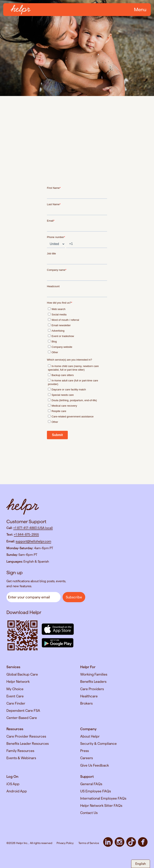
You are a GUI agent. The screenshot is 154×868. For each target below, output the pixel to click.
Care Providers (92, 689)
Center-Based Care (22, 718)
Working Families (94, 674)
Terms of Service (89, 843)
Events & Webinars (21, 758)
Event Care (15, 696)
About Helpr (90, 736)
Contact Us (89, 813)
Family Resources (20, 751)
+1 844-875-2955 (26, 534)
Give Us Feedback (95, 765)
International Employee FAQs (103, 798)
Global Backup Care (22, 674)
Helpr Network (18, 681)
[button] (139, 10)
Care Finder (16, 703)
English (141, 864)
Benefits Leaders (93, 681)
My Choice (15, 689)
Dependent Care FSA (23, 710)
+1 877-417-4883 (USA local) (33, 528)
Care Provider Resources (26, 736)
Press (85, 751)
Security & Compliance (98, 743)
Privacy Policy (65, 843)
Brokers (86, 703)
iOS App (13, 784)
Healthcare (89, 696)
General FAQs (91, 784)
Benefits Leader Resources (28, 743)
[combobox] (141, 864)
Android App (17, 791)
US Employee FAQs (96, 791)
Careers (87, 758)
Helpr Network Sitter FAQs (101, 805)
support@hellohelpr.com (33, 541)
